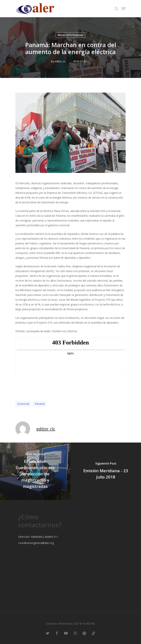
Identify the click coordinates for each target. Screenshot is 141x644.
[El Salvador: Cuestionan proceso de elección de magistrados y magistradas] (35, 471)
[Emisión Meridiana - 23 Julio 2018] (106, 471)
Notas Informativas (70, 35)
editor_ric (60, 61)
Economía (23, 404)
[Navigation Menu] (124, 9)
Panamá (40, 404)
